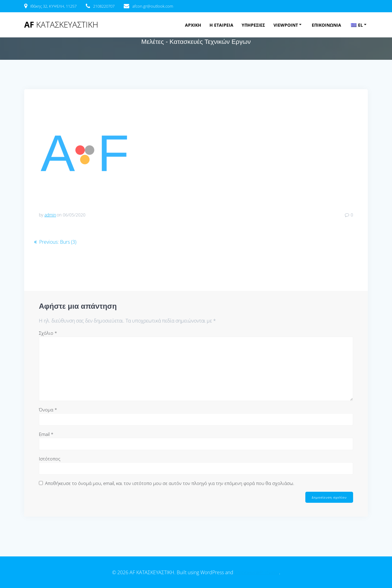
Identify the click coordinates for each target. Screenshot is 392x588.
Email (46, 434)
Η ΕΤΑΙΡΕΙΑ (221, 25)
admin (50, 215)
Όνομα (48, 410)
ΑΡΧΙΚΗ (193, 25)
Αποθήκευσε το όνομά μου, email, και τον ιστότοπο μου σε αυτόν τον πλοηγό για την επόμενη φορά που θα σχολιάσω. (170, 483)
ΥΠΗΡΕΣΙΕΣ (253, 25)
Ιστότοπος (50, 459)
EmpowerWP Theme (257, 572)
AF (61, 25)
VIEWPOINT (286, 25)
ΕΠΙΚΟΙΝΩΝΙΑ (326, 25)
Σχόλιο (48, 333)
